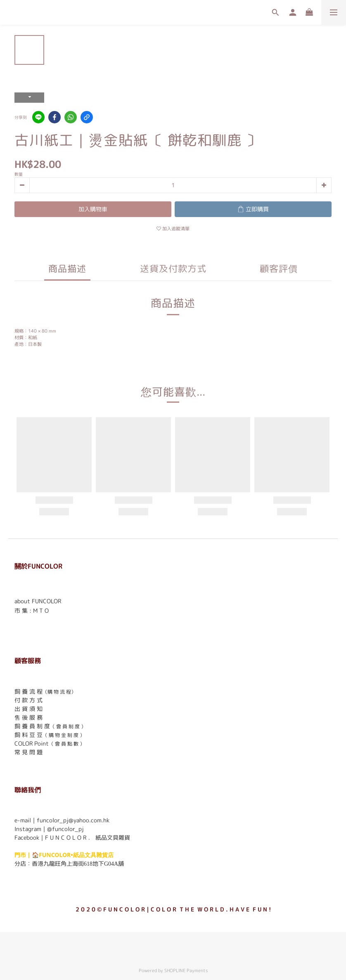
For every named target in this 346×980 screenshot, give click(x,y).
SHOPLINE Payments (186, 971)
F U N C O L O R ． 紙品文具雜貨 (88, 837)
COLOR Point (32, 743)
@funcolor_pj (65, 829)
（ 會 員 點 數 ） (67, 744)
